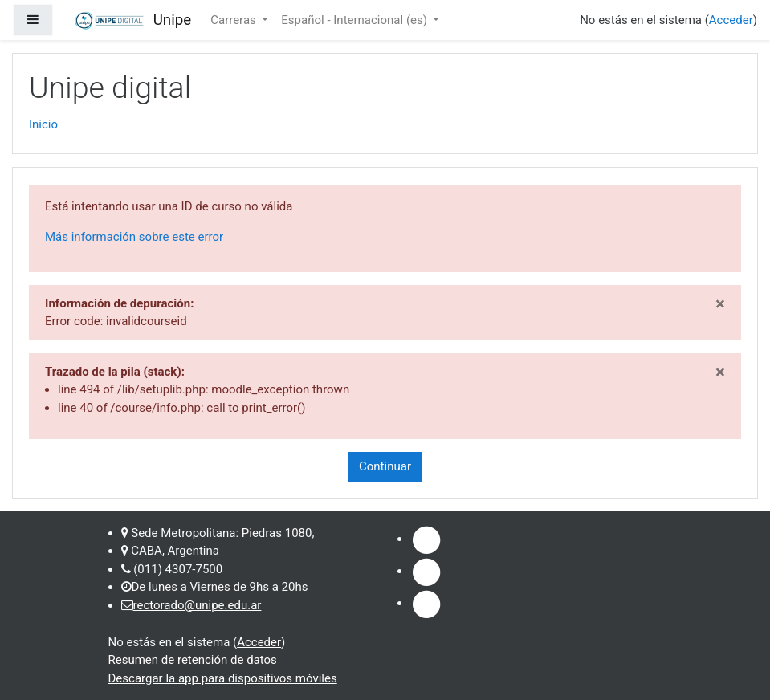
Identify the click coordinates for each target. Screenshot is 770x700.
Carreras (234, 20)
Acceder (731, 20)
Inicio (43, 124)
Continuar (385, 466)
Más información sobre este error (134, 237)
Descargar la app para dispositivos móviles (223, 678)
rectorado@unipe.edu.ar (198, 605)
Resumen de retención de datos (193, 660)
